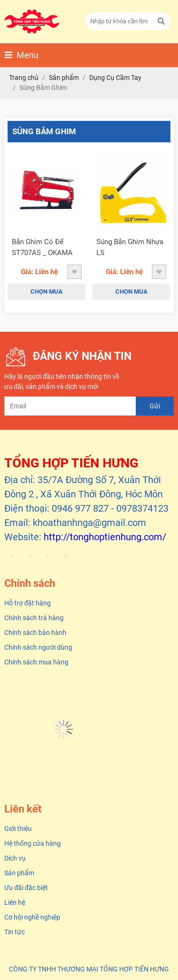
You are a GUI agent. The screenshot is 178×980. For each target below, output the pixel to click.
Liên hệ (15, 902)
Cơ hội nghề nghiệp (32, 917)
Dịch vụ (15, 858)
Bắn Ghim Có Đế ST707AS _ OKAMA (42, 247)
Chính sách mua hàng (36, 662)
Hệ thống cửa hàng (33, 843)
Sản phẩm (19, 873)
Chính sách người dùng (38, 647)
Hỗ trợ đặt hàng (28, 603)
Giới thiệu (18, 829)
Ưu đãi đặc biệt (26, 888)
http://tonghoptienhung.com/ (105, 537)
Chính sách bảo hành (35, 633)
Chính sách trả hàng (34, 618)
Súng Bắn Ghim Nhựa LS (130, 247)
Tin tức (14, 932)
